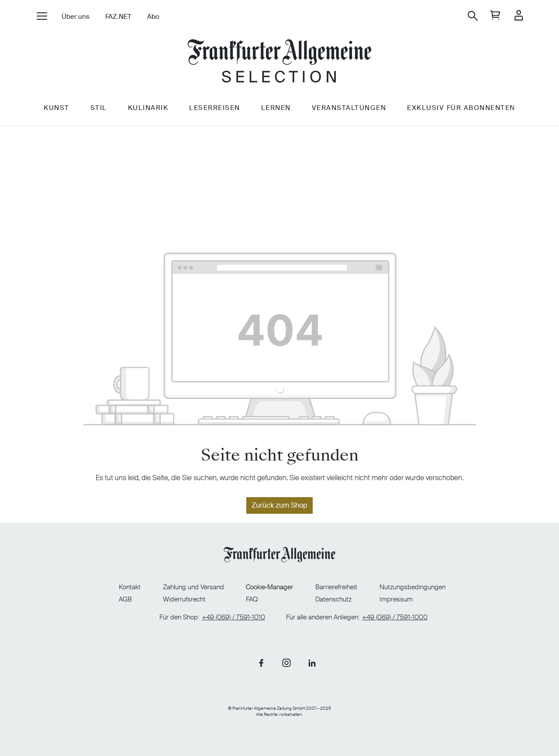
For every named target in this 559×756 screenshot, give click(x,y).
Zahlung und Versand (193, 587)
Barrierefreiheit (336, 587)
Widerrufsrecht (184, 599)
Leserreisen (215, 108)
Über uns (76, 17)
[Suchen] (473, 16)
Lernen (276, 108)
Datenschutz (333, 599)
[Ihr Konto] (519, 16)
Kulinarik (148, 108)
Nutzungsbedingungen (412, 587)
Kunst (57, 108)
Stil (99, 108)
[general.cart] (495, 16)
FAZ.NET (118, 17)
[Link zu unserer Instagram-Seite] (286, 663)
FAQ (252, 599)
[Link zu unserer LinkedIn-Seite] (312, 663)
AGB (125, 599)
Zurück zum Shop (279, 505)
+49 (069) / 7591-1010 (233, 617)
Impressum (396, 599)
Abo (153, 17)
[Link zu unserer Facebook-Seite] (261, 663)
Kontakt (130, 587)
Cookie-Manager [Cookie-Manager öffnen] (269, 587)
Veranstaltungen (349, 108)
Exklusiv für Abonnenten (461, 108)
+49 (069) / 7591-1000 (395, 617)
